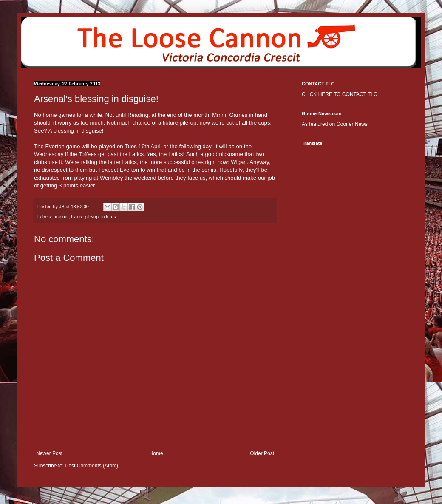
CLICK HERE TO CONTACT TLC (340, 94)
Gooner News (352, 124)
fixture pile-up (85, 217)
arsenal (61, 217)
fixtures (109, 217)
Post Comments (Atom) (92, 466)
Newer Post (49, 453)
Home (156, 453)
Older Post (262, 453)
